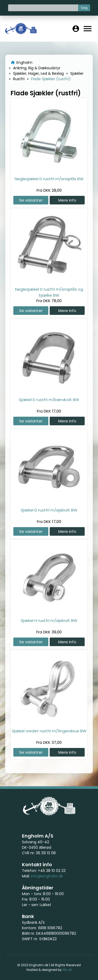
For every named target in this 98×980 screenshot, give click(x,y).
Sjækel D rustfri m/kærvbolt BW (49, 400)
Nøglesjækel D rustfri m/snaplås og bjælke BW (49, 292)
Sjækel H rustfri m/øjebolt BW (49, 620)
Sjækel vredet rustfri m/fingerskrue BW (49, 731)
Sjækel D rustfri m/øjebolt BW (49, 510)
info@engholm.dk (47, 876)
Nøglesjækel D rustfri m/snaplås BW (49, 179)
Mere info (67, 200)
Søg (84, 8)
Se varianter (31, 200)
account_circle (76, 29)
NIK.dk (67, 970)
